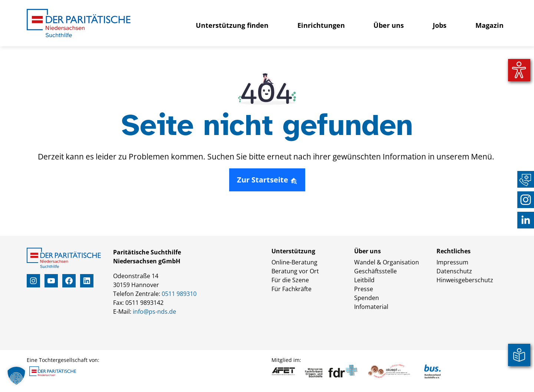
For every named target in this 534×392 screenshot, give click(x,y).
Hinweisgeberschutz (465, 280)
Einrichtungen (321, 25)
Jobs (440, 25)
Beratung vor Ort (295, 271)
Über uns (389, 25)
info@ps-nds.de (154, 312)
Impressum (452, 262)
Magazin (489, 25)
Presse (364, 289)
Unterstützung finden (232, 25)
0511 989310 (179, 294)
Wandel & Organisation (387, 262)
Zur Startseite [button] (267, 180)
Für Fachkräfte (291, 289)
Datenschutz (454, 271)
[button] (16, 376)
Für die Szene (290, 280)
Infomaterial (371, 307)
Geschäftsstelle (375, 271)
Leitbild (364, 280)
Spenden (367, 298)
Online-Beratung (294, 262)
